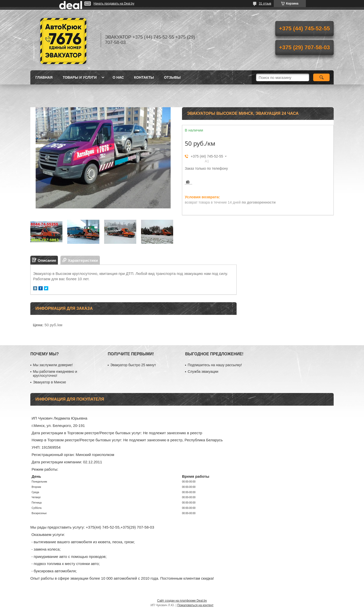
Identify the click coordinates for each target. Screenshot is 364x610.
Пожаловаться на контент (195, 605)
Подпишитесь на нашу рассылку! (215, 365)
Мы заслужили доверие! (53, 365)
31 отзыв (265, 4)
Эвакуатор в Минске (49, 382)
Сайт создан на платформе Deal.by (182, 601)
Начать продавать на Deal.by (114, 4)
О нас (118, 77)
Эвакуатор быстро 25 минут (133, 365)
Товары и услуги (80, 77)
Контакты (144, 77)
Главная (44, 77)
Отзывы (172, 77)
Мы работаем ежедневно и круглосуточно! (55, 374)
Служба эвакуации (203, 372)
